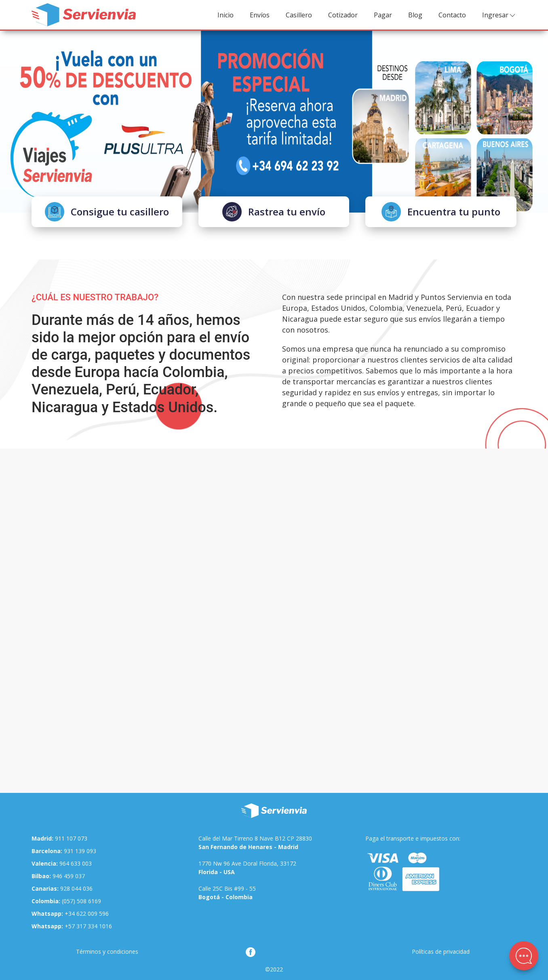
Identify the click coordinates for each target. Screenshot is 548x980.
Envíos (260, 15)
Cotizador (343, 15)
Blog (415, 15)
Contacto (452, 15)
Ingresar (499, 15)
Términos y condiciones (107, 952)
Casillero (299, 15)
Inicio (226, 15)
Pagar (383, 15)
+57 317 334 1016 (72, 926)
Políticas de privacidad (441, 952)
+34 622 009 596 (70, 914)
